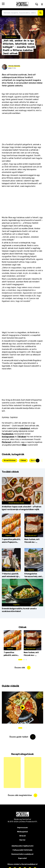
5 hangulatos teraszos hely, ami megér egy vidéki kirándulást (33, 575)
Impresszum (22, 828)
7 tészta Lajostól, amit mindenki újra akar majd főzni (11, 575)
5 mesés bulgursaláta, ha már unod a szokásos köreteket (19, 610)
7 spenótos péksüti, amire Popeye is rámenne (11, 541)
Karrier (23, 840)
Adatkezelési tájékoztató (22, 846)
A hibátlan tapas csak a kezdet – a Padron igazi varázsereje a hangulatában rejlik (22, 508)
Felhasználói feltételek (22, 850)
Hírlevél (22, 836)
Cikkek (23, 460)
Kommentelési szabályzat (22, 854)
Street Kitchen (10, 460)
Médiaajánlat (23, 832)
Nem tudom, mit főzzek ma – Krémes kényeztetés (32, 541)
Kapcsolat (23, 858)
